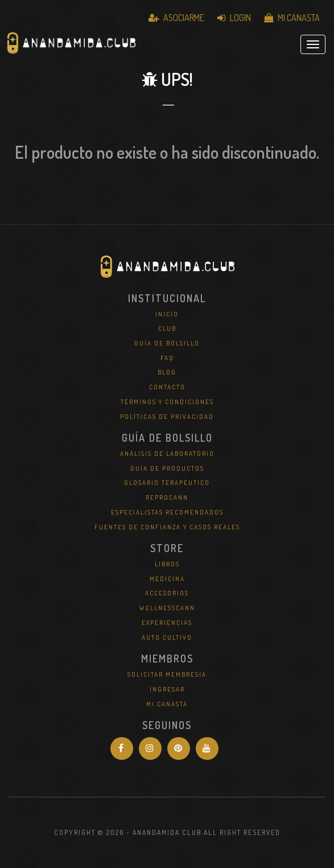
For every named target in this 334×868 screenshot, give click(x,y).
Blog (167, 372)
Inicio (167, 314)
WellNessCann (167, 608)
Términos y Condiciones (167, 402)
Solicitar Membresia (167, 674)
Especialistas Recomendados (167, 512)
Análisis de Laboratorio (167, 454)
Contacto (167, 387)
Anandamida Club (71, 44)
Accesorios (167, 593)
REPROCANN (167, 497)
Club (167, 328)
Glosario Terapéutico (167, 483)
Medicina (167, 579)
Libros (167, 564)
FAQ (167, 358)
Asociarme (176, 18)
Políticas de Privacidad (167, 417)
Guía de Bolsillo (167, 343)
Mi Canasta (292, 18)
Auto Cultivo (167, 637)
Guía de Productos (167, 468)
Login (234, 18)
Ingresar (167, 689)
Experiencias (167, 623)
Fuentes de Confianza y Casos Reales (167, 527)
